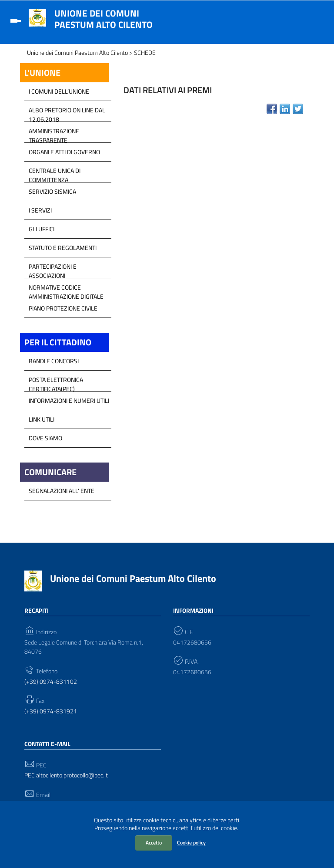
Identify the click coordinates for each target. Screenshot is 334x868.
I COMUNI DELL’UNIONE (59, 91)
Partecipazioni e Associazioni (53, 269)
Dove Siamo (45, 438)
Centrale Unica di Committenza (55, 173)
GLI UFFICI (42, 229)
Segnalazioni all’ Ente (62, 491)
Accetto (154, 843)
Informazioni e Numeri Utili (69, 400)
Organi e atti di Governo (64, 152)
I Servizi (40, 210)
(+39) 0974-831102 (51, 682)
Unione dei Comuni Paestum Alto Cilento (104, 19)
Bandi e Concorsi (54, 361)
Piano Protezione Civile (63, 308)
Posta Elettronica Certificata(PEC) (56, 382)
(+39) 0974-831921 (51, 711)
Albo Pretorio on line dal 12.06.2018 (67, 112)
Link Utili (42, 419)
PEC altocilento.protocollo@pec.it (66, 775)
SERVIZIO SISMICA (52, 191)
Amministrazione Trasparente (54, 133)
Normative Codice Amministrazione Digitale (66, 290)
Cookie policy (191, 843)
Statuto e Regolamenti (63, 248)
